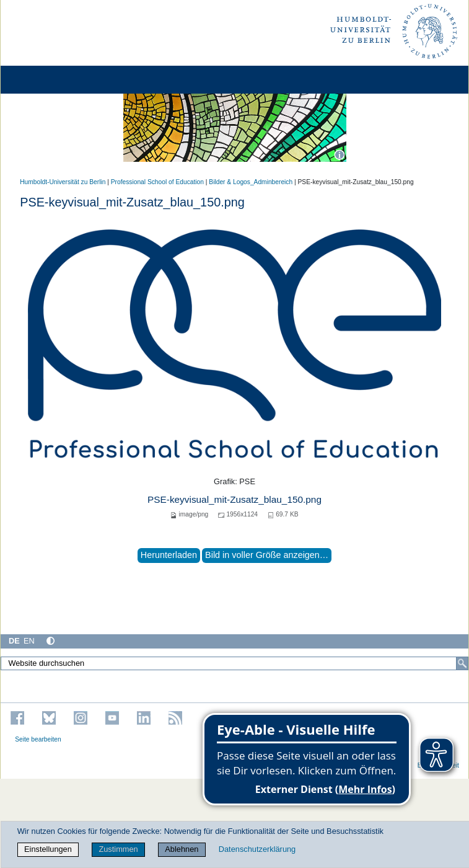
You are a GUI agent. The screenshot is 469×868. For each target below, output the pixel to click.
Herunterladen (169, 555)
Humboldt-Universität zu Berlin (63, 182)
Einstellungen (48, 849)
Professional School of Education (157, 182)
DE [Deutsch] (14, 641)
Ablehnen (182, 849)
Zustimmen (118, 849)
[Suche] (462, 663)
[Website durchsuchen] (234, 663)
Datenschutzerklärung (257, 849)
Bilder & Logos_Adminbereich (251, 182)
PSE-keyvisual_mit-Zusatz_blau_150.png (234, 499)
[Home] (45, 80)
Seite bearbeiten (38, 739)
